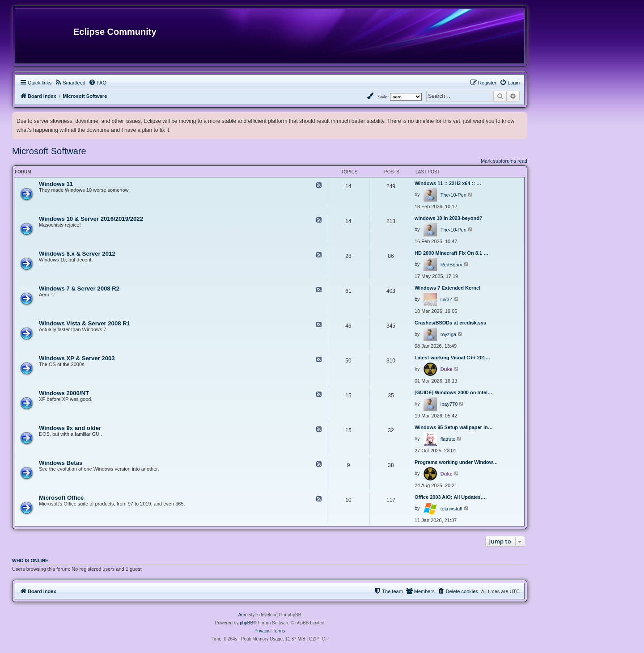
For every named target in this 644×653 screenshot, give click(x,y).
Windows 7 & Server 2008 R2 (79, 289)
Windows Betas (61, 463)
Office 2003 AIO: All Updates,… (451, 497)
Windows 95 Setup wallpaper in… (454, 427)
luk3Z (447, 299)
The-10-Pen (453, 195)
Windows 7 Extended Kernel (447, 288)
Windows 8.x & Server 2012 (77, 254)
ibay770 (449, 404)
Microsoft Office (61, 498)
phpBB (246, 623)
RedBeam (451, 265)
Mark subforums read (504, 161)
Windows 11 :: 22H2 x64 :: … (448, 183)
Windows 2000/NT (64, 393)
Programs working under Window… (456, 462)
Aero (243, 615)
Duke (447, 369)
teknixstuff (451, 509)
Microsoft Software (49, 151)
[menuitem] (70, 83)
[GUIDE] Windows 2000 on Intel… (453, 392)
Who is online (30, 560)
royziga (448, 334)
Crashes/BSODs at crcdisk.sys (450, 323)
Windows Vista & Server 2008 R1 (85, 323)
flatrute (448, 439)
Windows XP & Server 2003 (77, 358)
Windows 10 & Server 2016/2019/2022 (91, 219)
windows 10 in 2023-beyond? (449, 218)
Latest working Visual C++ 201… (452, 358)
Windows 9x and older (70, 428)
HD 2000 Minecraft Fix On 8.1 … (451, 253)
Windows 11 (56, 184)
